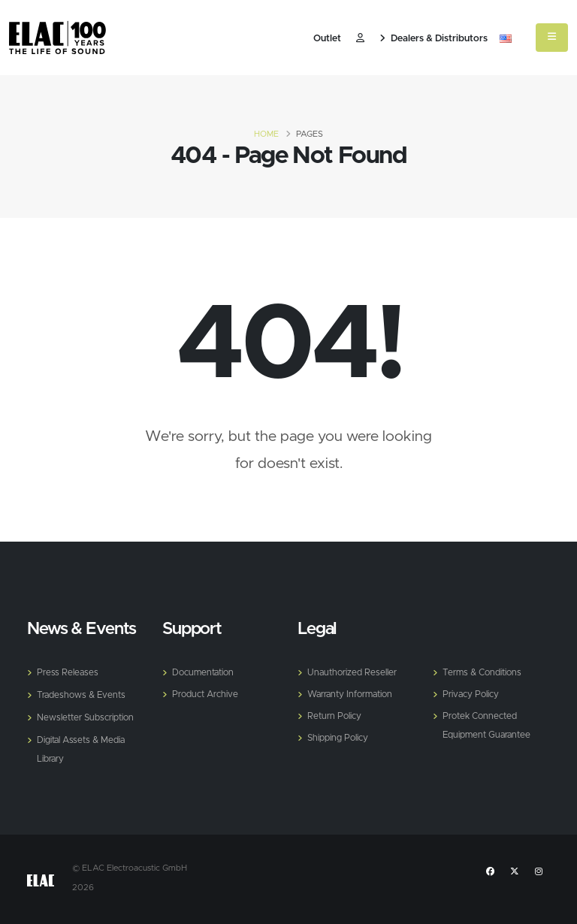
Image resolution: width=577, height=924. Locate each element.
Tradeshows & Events (83, 694)
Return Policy (335, 714)
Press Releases (68, 672)
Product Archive (207, 693)
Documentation (205, 672)
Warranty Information (354, 693)
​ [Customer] (360, 39)
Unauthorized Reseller (354, 672)
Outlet (327, 39)
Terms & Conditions (485, 672)
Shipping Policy (339, 735)
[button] (506, 39)
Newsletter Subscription (89, 716)
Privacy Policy (472, 693)
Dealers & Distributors (434, 39)
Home (266, 134)
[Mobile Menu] (552, 38)
